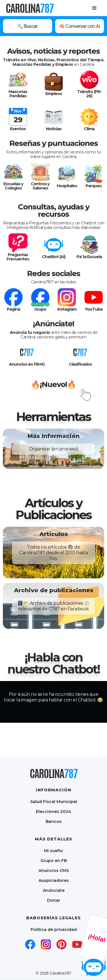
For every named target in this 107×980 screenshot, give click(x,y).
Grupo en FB (54, 860)
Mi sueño (53, 851)
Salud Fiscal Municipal (54, 801)
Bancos (54, 821)
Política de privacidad (54, 929)
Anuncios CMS (54, 870)
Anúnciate (54, 890)
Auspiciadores (54, 880)
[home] (30, 8)
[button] (94, 8)
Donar (54, 900)
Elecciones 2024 (53, 811)
